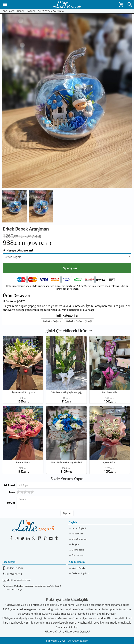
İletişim (75, 544)
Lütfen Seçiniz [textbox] (13, 257)
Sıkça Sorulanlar (80, 539)
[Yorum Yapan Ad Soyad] (74, 485)
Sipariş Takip (78, 550)
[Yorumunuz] (74, 503)
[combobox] (67, 257)
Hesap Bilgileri (79, 528)
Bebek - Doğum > (27, 11)
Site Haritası (78, 555)
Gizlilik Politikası (79, 568)
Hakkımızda (77, 534)
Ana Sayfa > (9, 11)
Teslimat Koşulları (80, 573)
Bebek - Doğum (52, 321)
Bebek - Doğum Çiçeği (79, 321)
